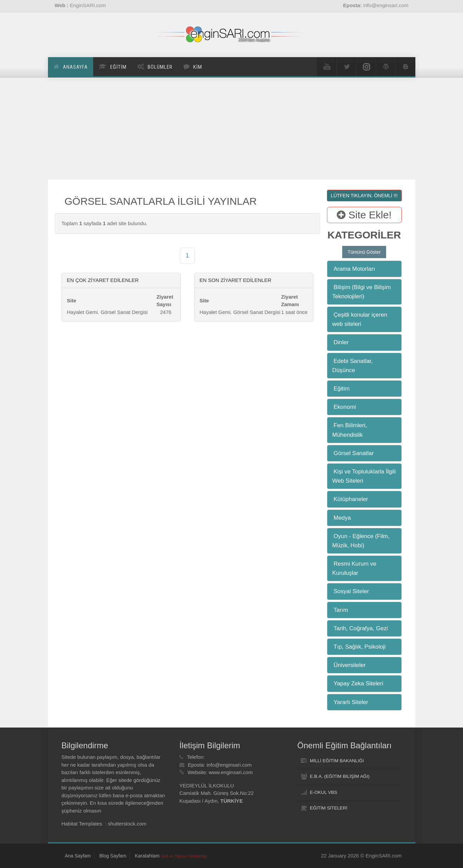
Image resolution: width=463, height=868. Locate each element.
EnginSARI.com (88, 5)
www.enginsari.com (230, 772)
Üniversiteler (350, 665)
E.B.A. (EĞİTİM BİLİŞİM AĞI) (340, 776)
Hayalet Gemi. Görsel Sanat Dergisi (108, 312)
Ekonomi (345, 407)
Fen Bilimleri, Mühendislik (350, 430)
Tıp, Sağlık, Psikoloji (360, 647)
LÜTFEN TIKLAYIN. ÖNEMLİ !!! (364, 196)
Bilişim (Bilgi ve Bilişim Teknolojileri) (362, 292)
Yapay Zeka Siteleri (359, 683)
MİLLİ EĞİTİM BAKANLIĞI (337, 761)
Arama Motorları (354, 269)
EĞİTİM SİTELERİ (329, 808)
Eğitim (342, 389)
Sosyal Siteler (351, 591)
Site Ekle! (364, 215)
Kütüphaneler (351, 499)
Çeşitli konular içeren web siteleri (360, 319)
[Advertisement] (232, 129)
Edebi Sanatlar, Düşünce (353, 366)
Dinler (341, 342)
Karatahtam (171, 856)
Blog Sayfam (113, 856)
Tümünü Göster (364, 252)
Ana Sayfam (78, 856)
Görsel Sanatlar (354, 453)
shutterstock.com (127, 824)
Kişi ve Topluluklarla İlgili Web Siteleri (364, 476)
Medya (342, 518)
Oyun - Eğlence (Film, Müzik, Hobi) (361, 541)
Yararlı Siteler (351, 702)
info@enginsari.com (229, 765)
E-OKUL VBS (324, 792)
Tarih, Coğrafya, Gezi (361, 628)
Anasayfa (75, 67)
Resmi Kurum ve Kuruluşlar (354, 568)
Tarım (341, 610)
